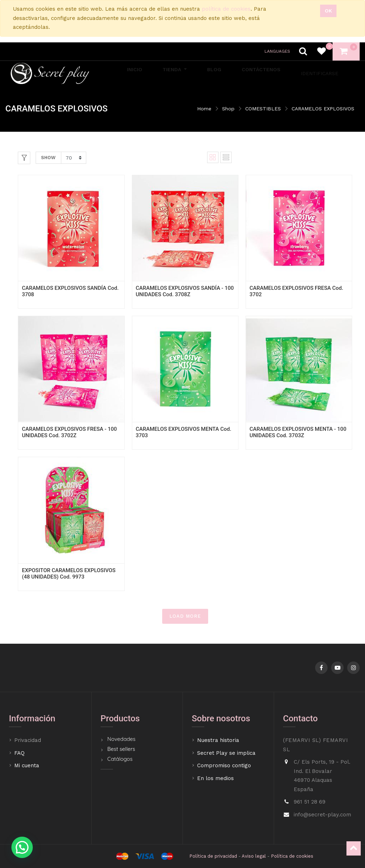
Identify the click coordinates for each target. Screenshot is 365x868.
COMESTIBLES (263, 109)
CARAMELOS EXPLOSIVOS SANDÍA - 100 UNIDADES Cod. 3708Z (185, 291)
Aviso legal (254, 856)
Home (204, 109)
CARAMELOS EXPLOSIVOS (323, 109)
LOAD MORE (185, 616)
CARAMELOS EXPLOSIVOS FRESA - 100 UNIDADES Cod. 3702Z (69, 432)
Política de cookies (292, 856)
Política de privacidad (213, 856)
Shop (228, 109)
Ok (328, 11)
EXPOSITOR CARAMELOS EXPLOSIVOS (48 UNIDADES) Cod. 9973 (69, 574)
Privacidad (29, 740)
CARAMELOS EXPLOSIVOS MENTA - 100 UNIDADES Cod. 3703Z (298, 432)
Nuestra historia (218, 740)
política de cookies (226, 9)
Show (48, 158)
